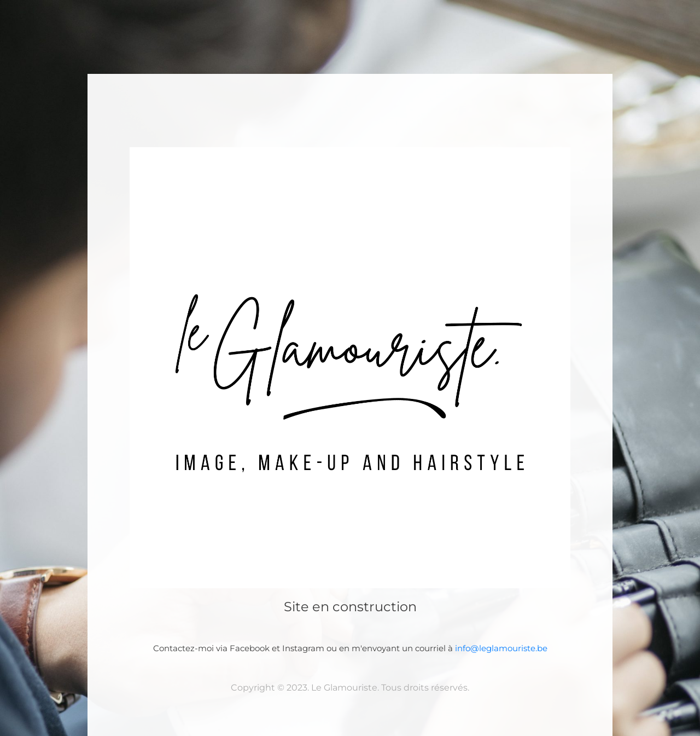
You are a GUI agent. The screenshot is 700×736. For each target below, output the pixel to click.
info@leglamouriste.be (501, 648)
